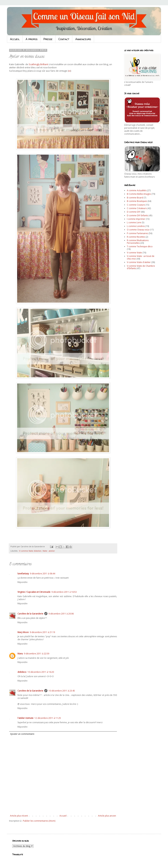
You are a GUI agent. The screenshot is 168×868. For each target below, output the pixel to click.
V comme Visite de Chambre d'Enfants (141, 267)
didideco (22, 672)
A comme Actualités (137, 190)
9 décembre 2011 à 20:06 (61, 614)
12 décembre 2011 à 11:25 (48, 718)
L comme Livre (134, 222)
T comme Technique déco (140, 246)
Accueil (15, 39)
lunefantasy (23, 574)
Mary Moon (23, 632)
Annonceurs (83, 39)
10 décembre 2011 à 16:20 (41, 672)
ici (69, 71)
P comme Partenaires (137, 233)
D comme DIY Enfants (137, 215)
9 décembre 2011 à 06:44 (43, 574)
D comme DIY (134, 212)
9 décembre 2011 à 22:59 (37, 654)
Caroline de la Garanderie (30, 614)
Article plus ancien (107, 816)
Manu (20, 654)
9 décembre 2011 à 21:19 (42, 632)
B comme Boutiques (137, 201)
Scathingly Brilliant (38, 64)
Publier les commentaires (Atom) (39, 821)
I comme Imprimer (136, 219)
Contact (64, 39)
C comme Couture (136, 205)
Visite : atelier (49, 551)
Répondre (22, 582)
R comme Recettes (136, 237)
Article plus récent (19, 816)
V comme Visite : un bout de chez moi (141, 257)
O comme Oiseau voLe (138, 230)
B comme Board (135, 198)
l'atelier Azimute (25, 718)
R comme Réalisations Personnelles (138, 242)
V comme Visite (134, 253)
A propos (31, 39)
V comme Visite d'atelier (30, 551)
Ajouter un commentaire (22, 734)
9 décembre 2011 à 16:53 (64, 592)
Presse (48, 39)
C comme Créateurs (137, 208)
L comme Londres (136, 226)
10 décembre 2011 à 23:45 (62, 691)
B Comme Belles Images (139, 194)
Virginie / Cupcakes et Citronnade (34, 592)
